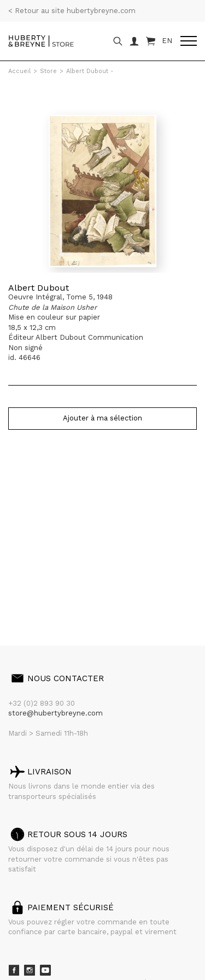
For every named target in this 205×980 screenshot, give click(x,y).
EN (167, 41)
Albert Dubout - (90, 71)
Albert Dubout (39, 288)
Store (48, 71)
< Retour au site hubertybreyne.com (72, 11)
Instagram (30, 970)
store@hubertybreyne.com (55, 713)
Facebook (14, 970)
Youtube (45, 970)
